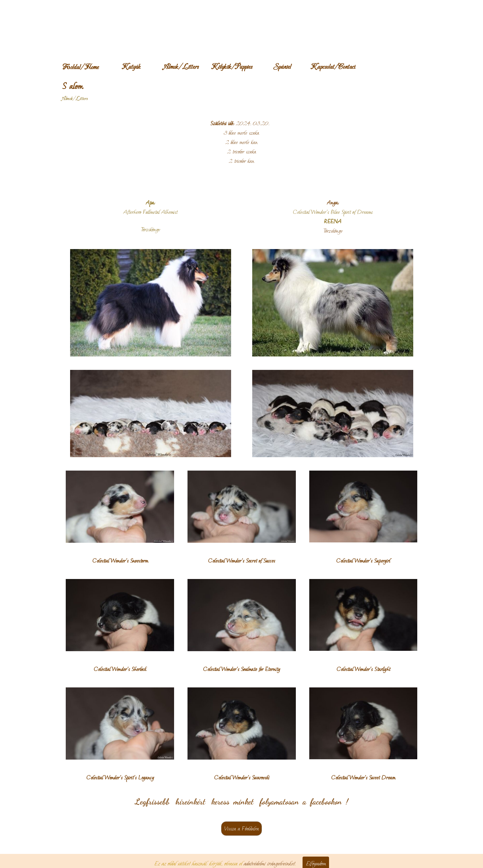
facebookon (326, 802)
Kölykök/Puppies (232, 67)
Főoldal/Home (81, 67)
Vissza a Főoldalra (241, 829)
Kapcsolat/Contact (333, 67)
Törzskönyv (333, 231)
